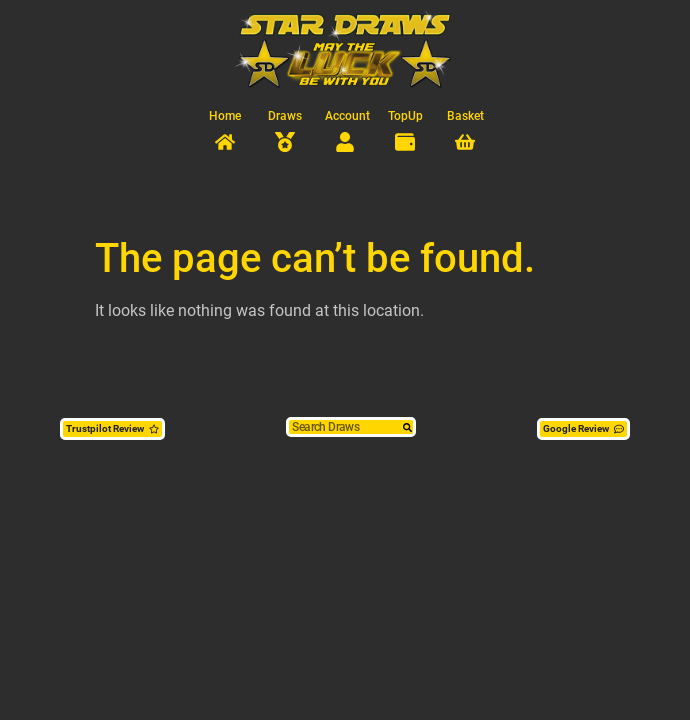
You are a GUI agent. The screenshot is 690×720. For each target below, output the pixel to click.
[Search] (408, 427)
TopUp (405, 116)
